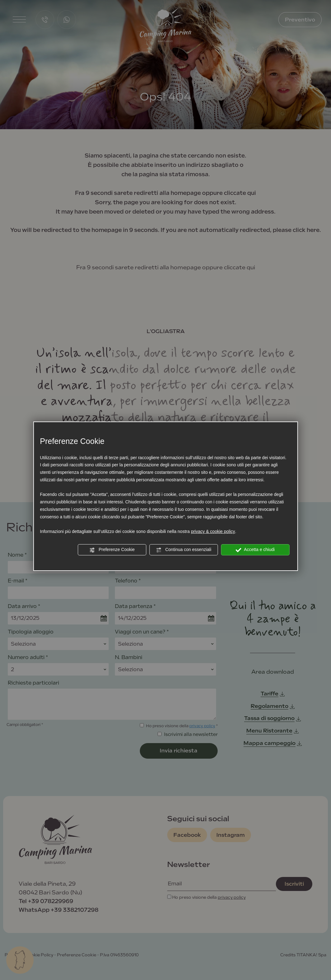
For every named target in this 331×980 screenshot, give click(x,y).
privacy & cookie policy (213, 531)
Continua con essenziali (184, 550)
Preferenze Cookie (112, 550)
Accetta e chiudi (255, 550)
